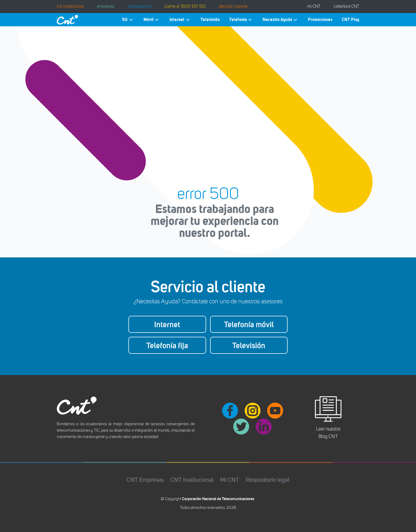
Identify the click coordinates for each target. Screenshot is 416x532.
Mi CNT (230, 480)
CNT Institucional (192, 480)
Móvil (152, 20)
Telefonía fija (167, 345)
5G (128, 20)
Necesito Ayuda (281, 20)
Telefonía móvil (249, 324)
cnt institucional (70, 7)
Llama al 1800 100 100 (185, 7)
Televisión (210, 20)
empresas (106, 7)
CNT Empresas (145, 480)
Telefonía (241, 20)
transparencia (139, 7)
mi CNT (314, 7)
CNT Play (350, 20)
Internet (180, 20)
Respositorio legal (268, 480)
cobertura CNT (346, 7)
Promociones (320, 20)
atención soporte (233, 7)
